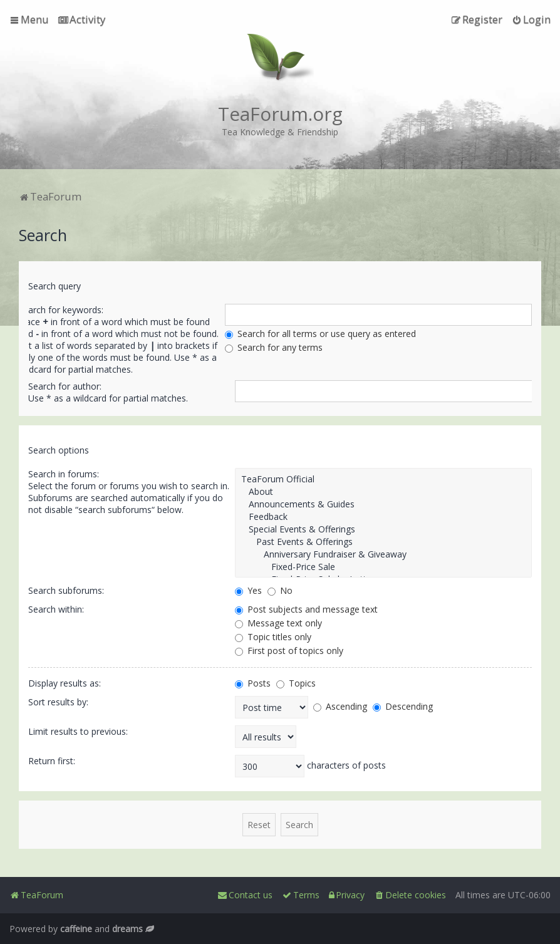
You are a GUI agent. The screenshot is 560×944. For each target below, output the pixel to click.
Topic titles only (273, 637)
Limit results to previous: (78, 731)
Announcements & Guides (383, 504)
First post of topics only (289, 651)
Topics (296, 683)
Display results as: (65, 683)
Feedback (383, 517)
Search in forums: (64, 474)
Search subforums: (66, 590)
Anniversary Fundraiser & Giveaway (383, 554)
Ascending (340, 706)
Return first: (52, 761)
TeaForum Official (383, 479)
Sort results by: (58, 702)
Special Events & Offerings (383, 529)
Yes (248, 590)
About (383, 492)
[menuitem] (82, 19)
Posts (253, 683)
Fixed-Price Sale (383, 567)
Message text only (278, 623)
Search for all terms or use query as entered (320, 334)
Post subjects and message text (306, 609)
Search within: (56, 609)
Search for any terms (274, 347)
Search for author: (65, 386)
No (280, 590)
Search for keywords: (61, 310)
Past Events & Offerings (383, 542)
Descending (403, 706)
